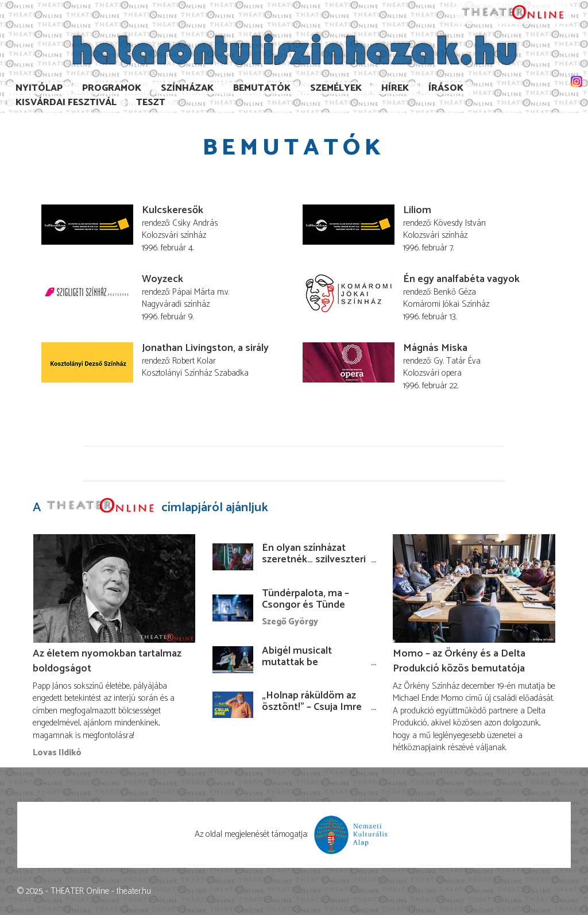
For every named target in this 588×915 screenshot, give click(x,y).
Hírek (395, 88)
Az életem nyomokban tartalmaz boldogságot (107, 661)
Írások (446, 88)
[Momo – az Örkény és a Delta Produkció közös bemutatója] (474, 588)
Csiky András (195, 223)
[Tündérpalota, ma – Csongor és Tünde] (233, 608)
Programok (112, 88)
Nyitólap (39, 88)
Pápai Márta (194, 292)
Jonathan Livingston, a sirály (205, 348)
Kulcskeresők (173, 210)
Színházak (187, 88)
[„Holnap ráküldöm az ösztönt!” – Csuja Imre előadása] (233, 704)
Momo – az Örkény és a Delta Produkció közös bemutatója (459, 661)
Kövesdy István (460, 223)
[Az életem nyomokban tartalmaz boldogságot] (114, 588)
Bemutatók (262, 88)
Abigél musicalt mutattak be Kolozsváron (297, 662)
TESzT (151, 103)
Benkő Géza (455, 292)
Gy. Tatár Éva (457, 361)
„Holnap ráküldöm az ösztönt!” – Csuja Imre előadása (312, 707)
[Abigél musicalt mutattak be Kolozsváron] (233, 660)
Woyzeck (163, 279)
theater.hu (134, 891)
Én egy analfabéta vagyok (461, 279)
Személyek (336, 88)
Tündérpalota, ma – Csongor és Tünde (305, 599)
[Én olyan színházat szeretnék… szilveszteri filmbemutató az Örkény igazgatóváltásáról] (233, 557)
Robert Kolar (194, 361)
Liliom (417, 210)
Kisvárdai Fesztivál (66, 103)
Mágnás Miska (435, 348)
